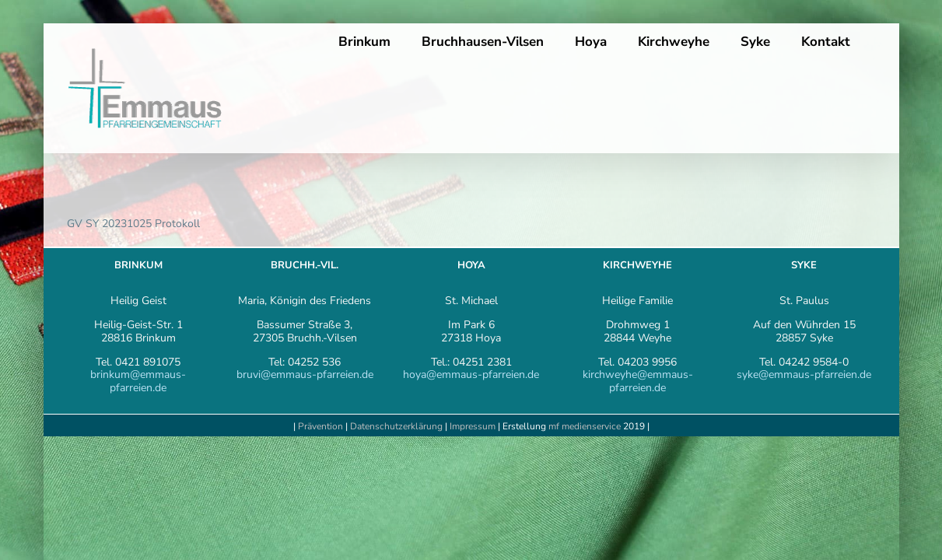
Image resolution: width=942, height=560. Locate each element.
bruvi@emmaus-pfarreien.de (305, 374)
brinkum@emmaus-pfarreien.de (138, 381)
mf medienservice (585, 426)
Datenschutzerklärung (396, 426)
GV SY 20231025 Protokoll (133, 224)
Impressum (474, 426)
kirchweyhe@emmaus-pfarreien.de (638, 381)
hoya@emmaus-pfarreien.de (471, 374)
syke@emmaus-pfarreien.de (804, 374)
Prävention (320, 426)
